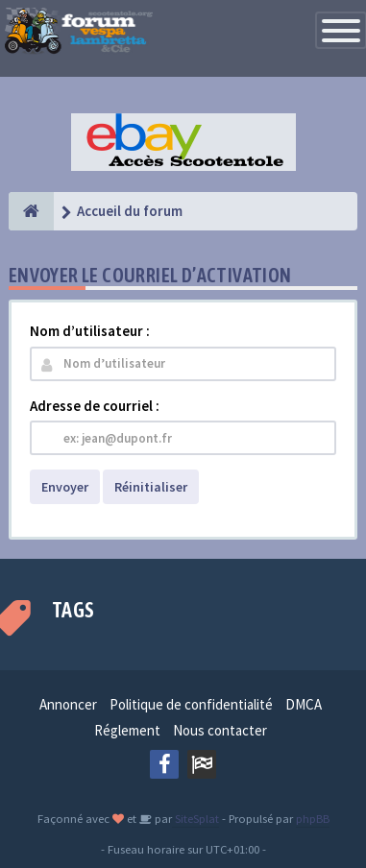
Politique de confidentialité (191, 704)
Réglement (127, 730)
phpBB (313, 818)
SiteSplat (195, 818)
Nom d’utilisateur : (90, 331)
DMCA (304, 704)
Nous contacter (220, 730)
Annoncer (68, 704)
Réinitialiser (151, 487)
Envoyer (65, 487)
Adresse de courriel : (95, 406)
